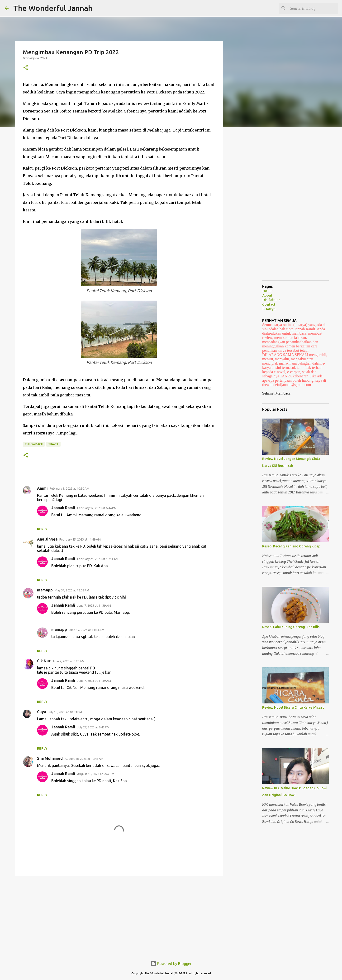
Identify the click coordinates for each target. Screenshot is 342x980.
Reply (42, 529)
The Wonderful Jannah (53, 8)
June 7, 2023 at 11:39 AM (94, 605)
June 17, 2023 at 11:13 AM (87, 630)
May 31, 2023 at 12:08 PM (72, 590)
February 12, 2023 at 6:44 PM (97, 508)
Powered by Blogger (171, 964)
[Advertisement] (119, 916)
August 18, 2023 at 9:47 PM (96, 774)
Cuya (42, 712)
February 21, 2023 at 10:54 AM (98, 559)
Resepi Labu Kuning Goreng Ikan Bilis (291, 627)
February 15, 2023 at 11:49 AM (80, 539)
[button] (26, 68)
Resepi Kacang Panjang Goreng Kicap (291, 546)
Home (267, 291)
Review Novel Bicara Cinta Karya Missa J (293, 707)
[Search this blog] (313, 8)
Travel (53, 444)
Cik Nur (44, 661)
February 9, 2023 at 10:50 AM (69, 488)
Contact (269, 304)
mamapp (45, 590)
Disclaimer (271, 300)
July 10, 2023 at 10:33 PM (65, 712)
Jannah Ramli (63, 508)
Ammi (42, 488)
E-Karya (269, 309)
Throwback (34, 444)
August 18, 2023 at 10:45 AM (84, 759)
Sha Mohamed (50, 758)
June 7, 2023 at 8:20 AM (69, 661)
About (267, 295)
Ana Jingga (47, 539)
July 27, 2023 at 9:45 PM (93, 727)
